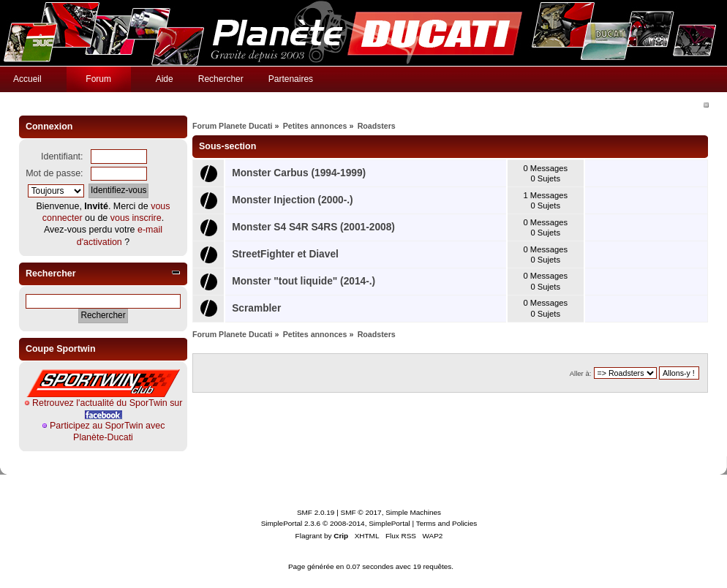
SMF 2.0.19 (316, 512)
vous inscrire (136, 218)
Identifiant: (62, 157)
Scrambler (256, 308)
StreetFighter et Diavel (285, 254)
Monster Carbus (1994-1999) (299, 173)
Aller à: (581, 373)
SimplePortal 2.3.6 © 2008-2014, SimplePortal (336, 523)
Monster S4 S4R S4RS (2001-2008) (313, 227)
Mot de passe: (54, 173)
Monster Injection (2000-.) (292, 200)
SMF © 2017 (361, 512)
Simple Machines (413, 512)
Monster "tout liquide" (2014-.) (304, 281)
